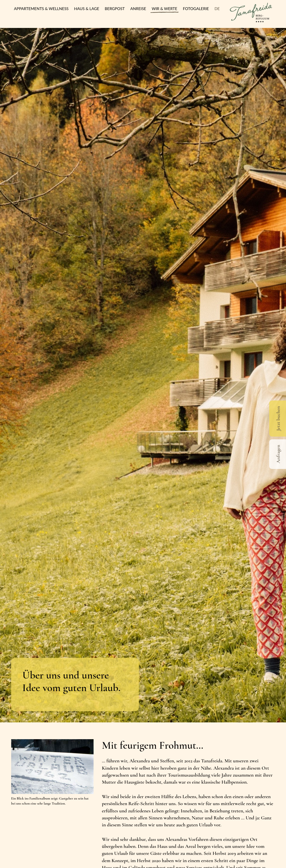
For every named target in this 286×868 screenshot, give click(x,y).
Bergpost (115, 9)
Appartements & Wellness (41, 9)
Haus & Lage (87, 9)
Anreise (138, 9)
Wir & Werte (165, 9)
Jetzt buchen (278, 418)
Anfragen (278, 454)
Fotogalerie (196, 9)
